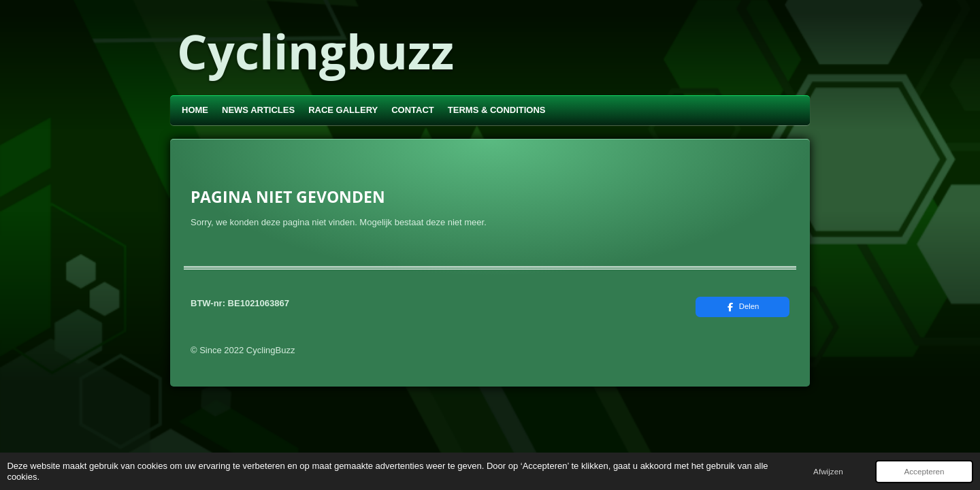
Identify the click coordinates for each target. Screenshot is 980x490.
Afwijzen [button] (828, 471)
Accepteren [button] (924, 471)
